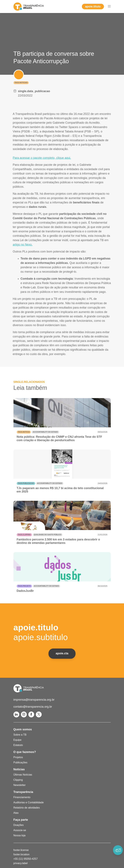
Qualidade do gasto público (48, 535)
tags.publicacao (26, 483)
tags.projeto (24, 586)
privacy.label (21, 863)
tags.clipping (24, 535)
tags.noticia (24, 432)
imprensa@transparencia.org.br (34, 700)
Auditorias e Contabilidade (29, 802)
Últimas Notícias (23, 775)
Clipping (18, 780)
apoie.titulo (93, 6)
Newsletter (20, 785)
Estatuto (18, 745)
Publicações (20, 762)
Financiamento (22, 797)
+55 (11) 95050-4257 (26, 859)
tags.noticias (21, 83)
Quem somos (23, 729)
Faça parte (21, 820)
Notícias (19, 769)
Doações (19, 825)
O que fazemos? (25, 752)
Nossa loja (20, 835)
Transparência (23, 792)
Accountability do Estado (45, 432)
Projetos (18, 757)
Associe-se (20, 830)
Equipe (18, 740)
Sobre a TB (20, 735)
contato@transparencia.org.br (33, 707)
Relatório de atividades (27, 808)
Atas (16, 813)
